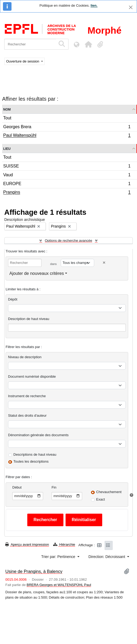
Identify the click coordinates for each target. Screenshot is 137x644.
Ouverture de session (23, 61)
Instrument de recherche (27, 396)
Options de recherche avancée (68, 241)
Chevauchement (109, 492)
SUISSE (67, 167)
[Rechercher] (30, 44)
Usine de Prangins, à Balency (34, 571)
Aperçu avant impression (27, 545)
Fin (54, 487)
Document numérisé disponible (32, 376)
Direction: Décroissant (107, 557)
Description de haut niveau (29, 319)
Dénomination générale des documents (38, 435)
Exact (100, 499)
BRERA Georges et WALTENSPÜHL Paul (59, 585)
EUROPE (67, 184)
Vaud (67, 176)
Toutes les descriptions (31, 461)
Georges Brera (67, 128)
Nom (7, 109)
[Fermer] (131, 7)
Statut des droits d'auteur (27, 415)
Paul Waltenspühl (67, 136)
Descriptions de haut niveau (35, 454)
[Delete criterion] (104, 263)
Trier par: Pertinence (59, 557)
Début (17, 487)
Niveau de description (25, 357)
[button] (88, 44)
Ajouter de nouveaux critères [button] (37, 273)
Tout (7, 118)
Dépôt (13, 299)
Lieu (7, 148)
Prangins (67, 193)
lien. (94, 5)
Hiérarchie (64, 545)
